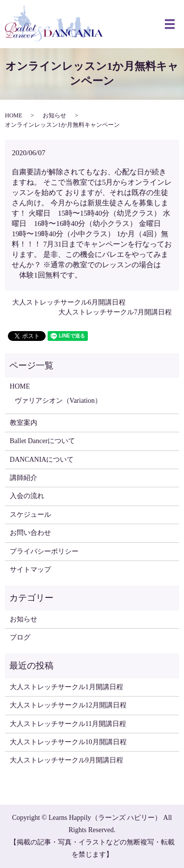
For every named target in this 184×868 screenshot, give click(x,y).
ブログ (20, 637)
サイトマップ (30, 570)
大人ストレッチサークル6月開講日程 (69, 302)
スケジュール (30, 515)
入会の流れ (27, 496)
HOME (13, 115)
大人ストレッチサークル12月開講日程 (68, 705)
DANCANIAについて (42, 460)
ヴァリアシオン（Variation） (58, 401)
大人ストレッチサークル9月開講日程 (66, 760)
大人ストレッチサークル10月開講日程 (68, 742)
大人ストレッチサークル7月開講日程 (115, 312)
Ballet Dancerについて (42, 441)
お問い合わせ (30, 533)
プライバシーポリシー (44, 551)
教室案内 (24, 423)
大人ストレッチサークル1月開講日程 (66, 687)
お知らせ (54, 115)
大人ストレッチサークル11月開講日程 (68, 724)
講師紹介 (24, 478)
